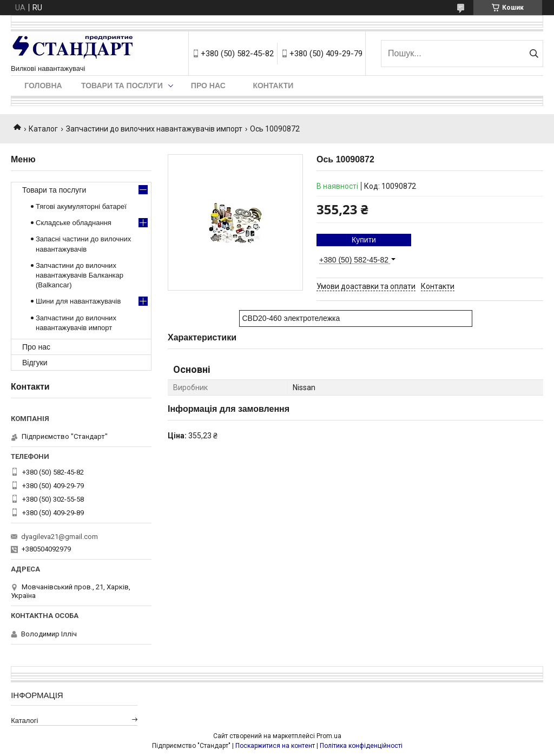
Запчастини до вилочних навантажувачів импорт (154, 129)
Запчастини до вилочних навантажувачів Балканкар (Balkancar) (80, 275)
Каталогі (24, 721)
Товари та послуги (122, 86)
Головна (43, 86)
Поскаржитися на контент (275, 746)
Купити (364, 240)
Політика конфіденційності (361, 746)
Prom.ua (329, 736)
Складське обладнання (74, 223)
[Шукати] (534, 54)
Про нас (208, 86)
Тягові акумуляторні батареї (81, 206)
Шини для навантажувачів (78, 301)
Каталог (43, 129)
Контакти (273, 86)
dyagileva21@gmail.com (60, 537)
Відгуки (35, 363)
